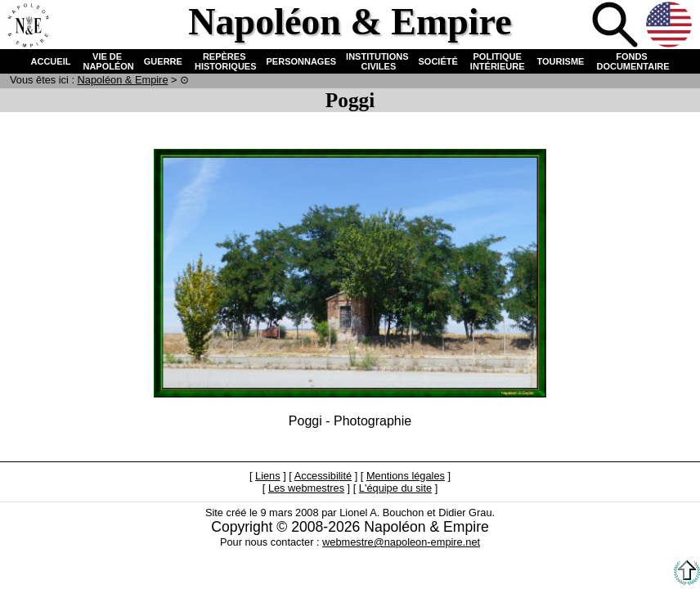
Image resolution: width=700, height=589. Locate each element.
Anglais (671, 26)
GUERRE (163, 61)
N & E (123, 80)
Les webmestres (306, 488)
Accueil (28, 26)
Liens (268, 476)
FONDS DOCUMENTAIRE (631, 61)
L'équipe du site (395, 488)
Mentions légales (406, 476)
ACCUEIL (51, 61)
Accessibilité (323, 476)
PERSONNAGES (302, 61)
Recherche (617, 26)
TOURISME (561, 61)
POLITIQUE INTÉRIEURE (498, 61)
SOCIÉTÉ (438, 61)
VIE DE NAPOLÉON (107, 61)
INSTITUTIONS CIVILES (377, 61)
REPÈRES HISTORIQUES (224, 61)
